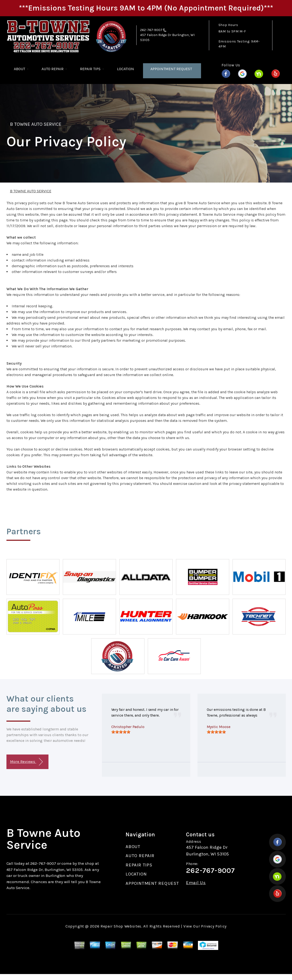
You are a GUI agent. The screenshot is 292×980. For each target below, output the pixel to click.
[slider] (121, 732)
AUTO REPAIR (53, 69)
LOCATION (125, 69)
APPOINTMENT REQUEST (171, 69)
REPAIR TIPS (90, 69)
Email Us (196, 883)
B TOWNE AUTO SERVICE (36, 124)
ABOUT (19, 69)
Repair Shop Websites (121, 926)
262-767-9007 (151, 30)
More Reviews (26, 762)
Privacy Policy (214, 926)
